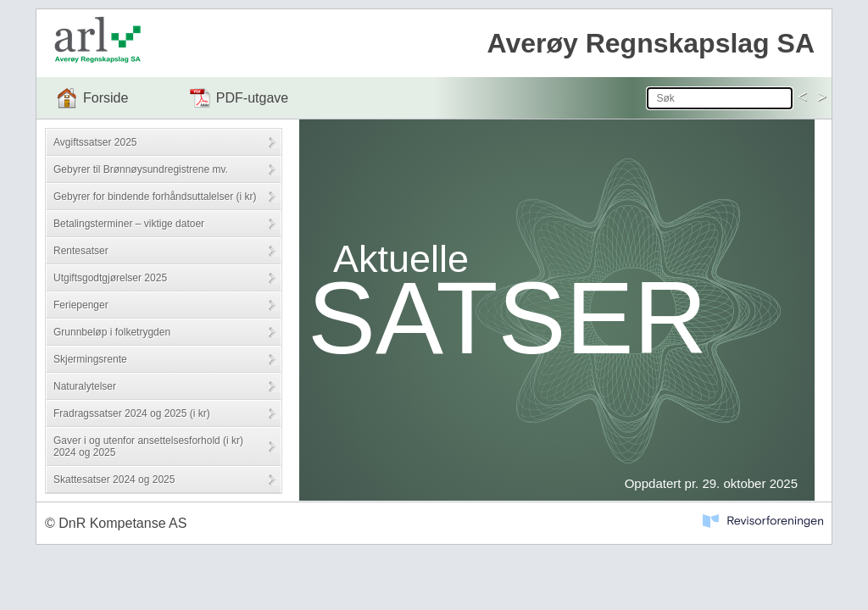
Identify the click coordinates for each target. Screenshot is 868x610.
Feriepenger (81, 305)
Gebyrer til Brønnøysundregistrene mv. (141, 169)
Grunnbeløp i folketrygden (112, 332)
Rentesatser (81, 251)
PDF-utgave (252, 98)
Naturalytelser (85, 386)
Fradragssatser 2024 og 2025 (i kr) (132, 413)
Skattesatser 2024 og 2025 (114, 480)
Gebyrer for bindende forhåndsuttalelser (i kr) (155, 197)
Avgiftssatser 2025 (95, 142)
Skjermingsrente (90, 359)
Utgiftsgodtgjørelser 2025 (110, 278)
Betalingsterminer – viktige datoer (129, 224)
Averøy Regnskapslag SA (651, 43)
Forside (106, 98)
